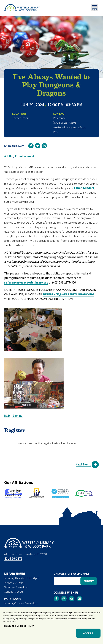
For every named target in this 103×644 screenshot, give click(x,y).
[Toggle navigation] (94, 8)
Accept (88, 633)
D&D (7, 416)
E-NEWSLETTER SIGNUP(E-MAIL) (71, 574)
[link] (31, 146)
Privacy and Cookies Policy (18, 626)
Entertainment (25, 156)
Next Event (83, 464)
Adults (8, 156)
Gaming (17, 416)
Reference (59, 118)
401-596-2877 (13, 559)
